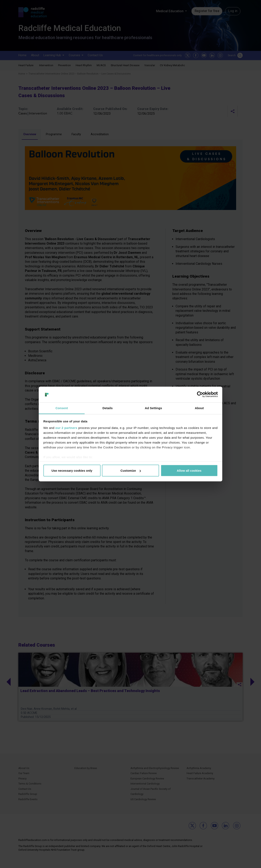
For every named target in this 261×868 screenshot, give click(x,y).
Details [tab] (108, 408)
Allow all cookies (189, 471)
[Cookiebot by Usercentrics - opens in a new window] (200, 394)
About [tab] (199, 408)
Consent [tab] (62, 408)
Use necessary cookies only (72, 471)
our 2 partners (66, 428)
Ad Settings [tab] (153, 408)
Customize (131, 471)
